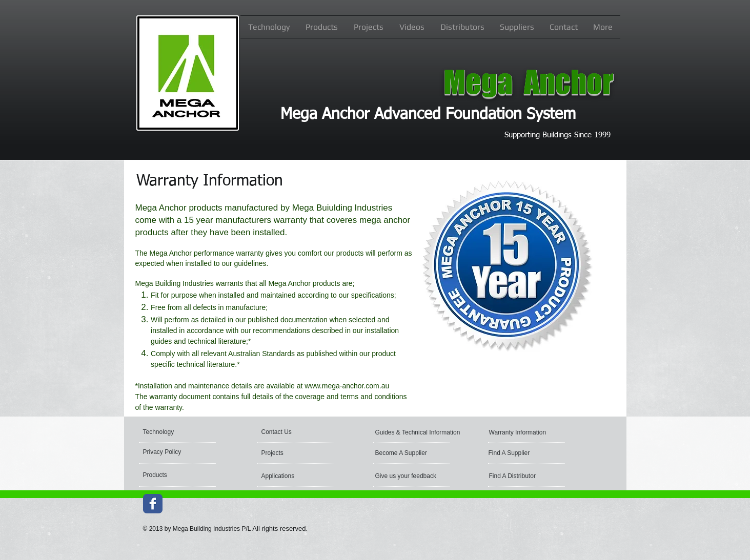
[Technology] (181, 432)
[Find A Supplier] (531, 453)
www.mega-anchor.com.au (347, 386)
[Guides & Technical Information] (419, 432)
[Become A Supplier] (414, 453)
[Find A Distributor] (531, 476)
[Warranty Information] (533, 432)
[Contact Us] (300, 432)
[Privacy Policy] (179, 452)
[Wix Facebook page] (153, 504)
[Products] (181, 475)
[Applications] (288, 476)
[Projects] (291, 453)
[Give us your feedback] (406, 476)
